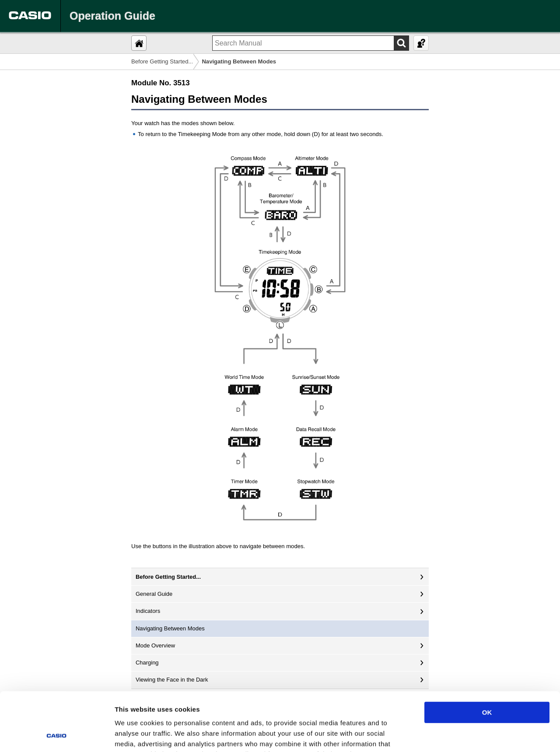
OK (487, 657)
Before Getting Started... (162, 61)
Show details (459, 735)
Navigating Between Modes (170, 628)
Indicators (148, 611)
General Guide (154, 594)
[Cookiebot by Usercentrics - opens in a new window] (57, 735)
